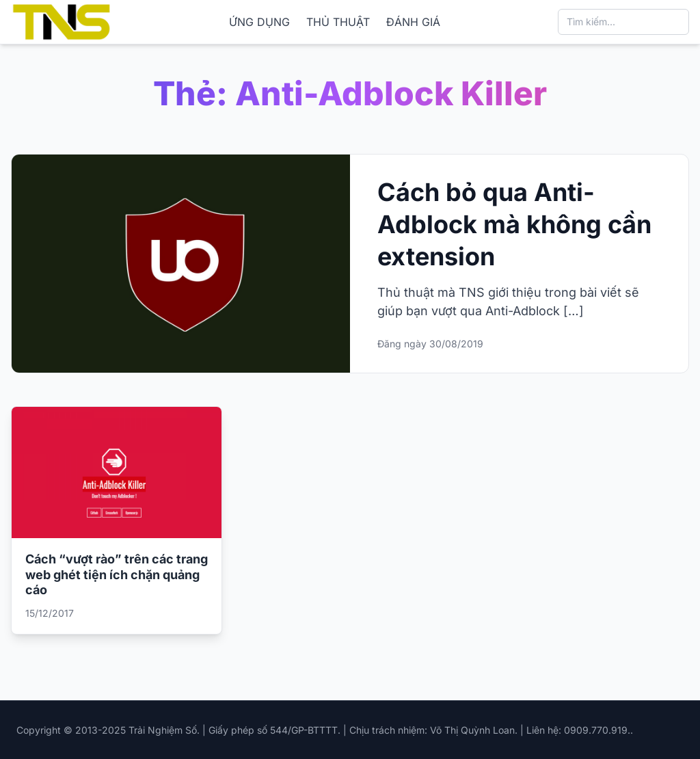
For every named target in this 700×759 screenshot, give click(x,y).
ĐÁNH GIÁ (413, 22)
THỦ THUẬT (338, 22)
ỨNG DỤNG (259, 22)
